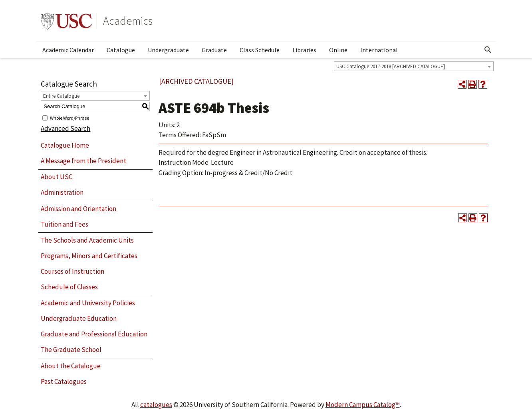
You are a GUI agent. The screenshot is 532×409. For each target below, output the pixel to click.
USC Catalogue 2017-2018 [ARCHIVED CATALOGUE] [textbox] (391, 66)
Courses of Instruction (72, 271)
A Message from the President (83, 161)
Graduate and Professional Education (94, 334)
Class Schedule (260, 50)
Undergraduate (168, 50)
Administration (62, 192)
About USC (57, 177)
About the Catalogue (71, 366)
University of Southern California (66, 21)
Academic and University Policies (88, 303)
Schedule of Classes (69, 287)
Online (338, 50)
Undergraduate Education (79, 318)
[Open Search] (488, 50)
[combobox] (414, 66)
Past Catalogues (64, 381)
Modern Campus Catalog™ (363, 405)
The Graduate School (71, 350)
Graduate (214, 50)
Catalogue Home (65, 145)
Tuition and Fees (65, 224)
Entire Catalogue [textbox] (61, 96)
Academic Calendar (68, 50)
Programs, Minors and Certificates (89, 256)
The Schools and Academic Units (87, 240)
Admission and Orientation (78, 209)
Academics (128, 21)
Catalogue (121, 50)
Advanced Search (66, 128)
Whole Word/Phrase (69, 118)
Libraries (304, 50)
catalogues (156, 405)
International (379, 50)
